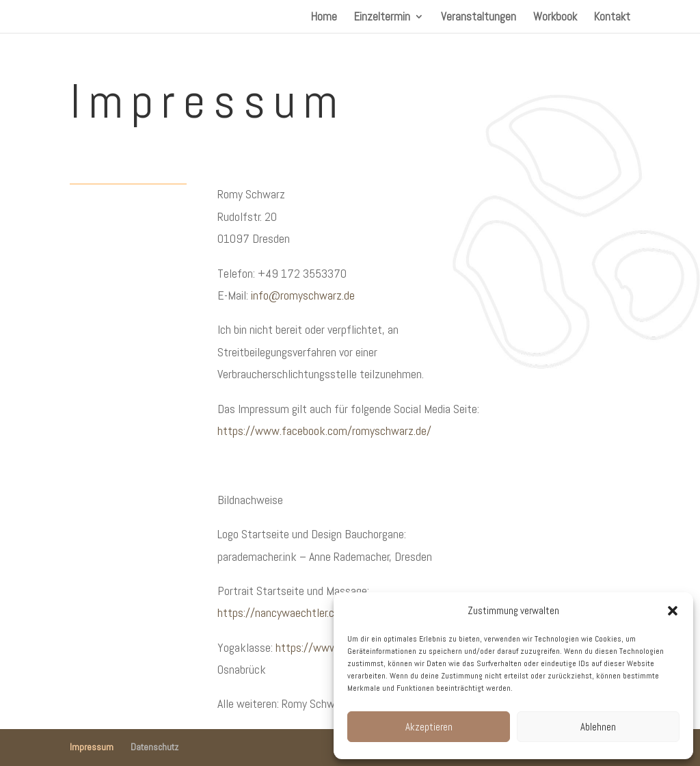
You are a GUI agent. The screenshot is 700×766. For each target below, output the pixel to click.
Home (324, 18)
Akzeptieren (429, 727)
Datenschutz (154, 747)
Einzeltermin (382, 18)
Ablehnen (598, 727)
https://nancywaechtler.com (283, 612)
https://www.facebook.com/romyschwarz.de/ (324, 431)
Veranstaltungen (479, 18)
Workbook (555, 18)
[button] (673, 611)
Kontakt (612, 18)
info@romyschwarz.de (303, 295)
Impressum (92, 747)
